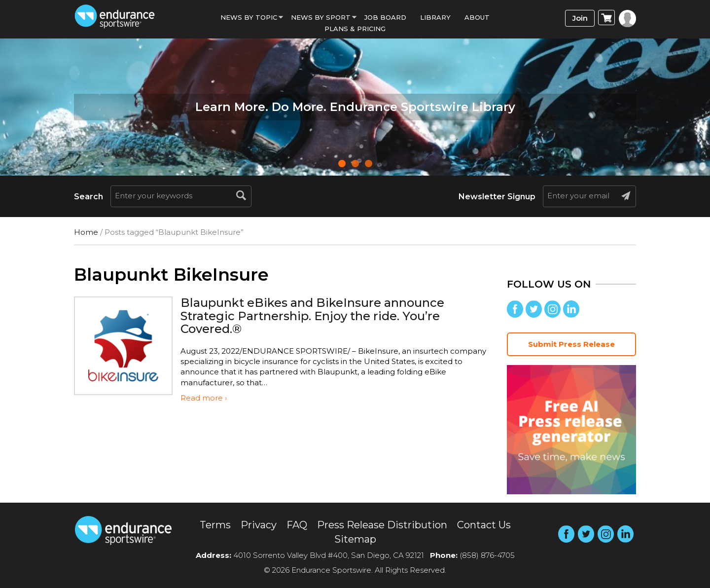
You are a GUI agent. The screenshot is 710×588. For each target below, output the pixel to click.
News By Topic (249, 17)
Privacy (259, 525)
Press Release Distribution (382, 525)
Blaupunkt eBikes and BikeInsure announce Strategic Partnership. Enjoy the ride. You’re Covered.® (312, 316)
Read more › (204, 398)
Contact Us (484, 525)
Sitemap (355, 539)
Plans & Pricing (355, 29)
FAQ (297, 525)
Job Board (385, 17)
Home (86, 232)
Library (435, 17)
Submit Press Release (571, 344)
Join (580, 18)
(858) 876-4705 (487, 555)
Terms (215, 525)
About (477, 17)
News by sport (321, 17)
